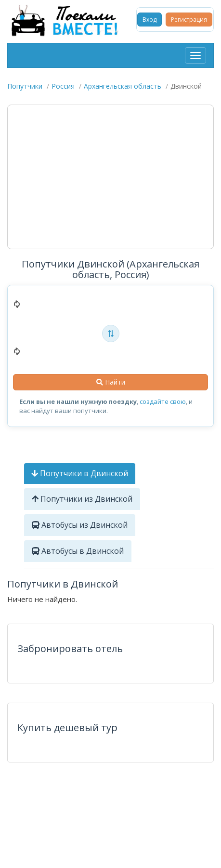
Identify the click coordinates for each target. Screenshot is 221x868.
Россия (63, 86)
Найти (111, 382)
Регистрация (189, 20)
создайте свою (163, 401)
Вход (149, 20)
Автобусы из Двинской (80, 525)
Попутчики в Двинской (80, 473)
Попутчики (25, 86)
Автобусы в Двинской (78, 551)
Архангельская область (123, 86)
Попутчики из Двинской (82, 499)
